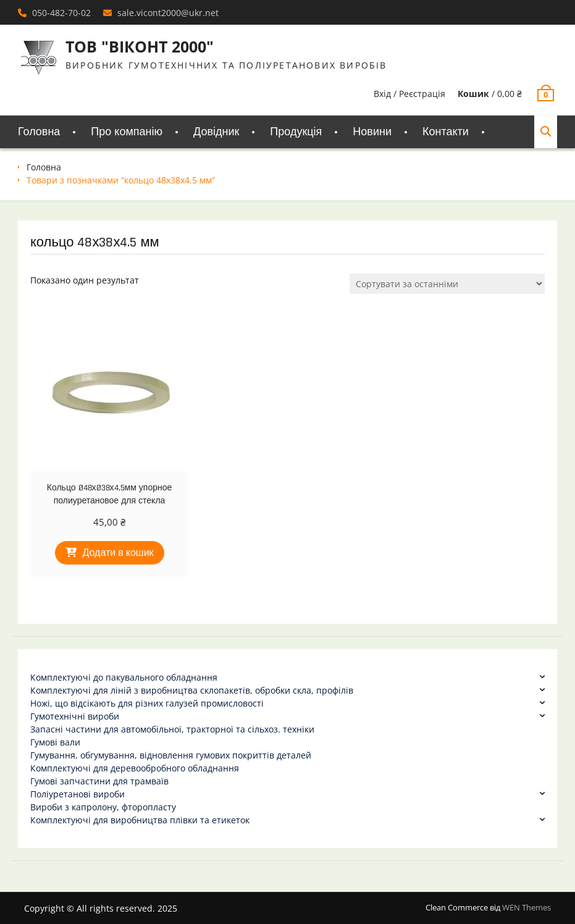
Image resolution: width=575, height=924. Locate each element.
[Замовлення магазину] (447, 284)
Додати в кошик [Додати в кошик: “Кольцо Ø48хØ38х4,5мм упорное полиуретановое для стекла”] (118, 553)
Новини (372, 132)
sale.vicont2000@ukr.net (168, 13)
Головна (39, 132)
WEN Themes (527, 907)
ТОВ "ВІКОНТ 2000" (140, 46)
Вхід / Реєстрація (409, 94)
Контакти (446, 132)
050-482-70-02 (61, 13)
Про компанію (127, 132)
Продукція (296, 132)
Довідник (216, 132)
